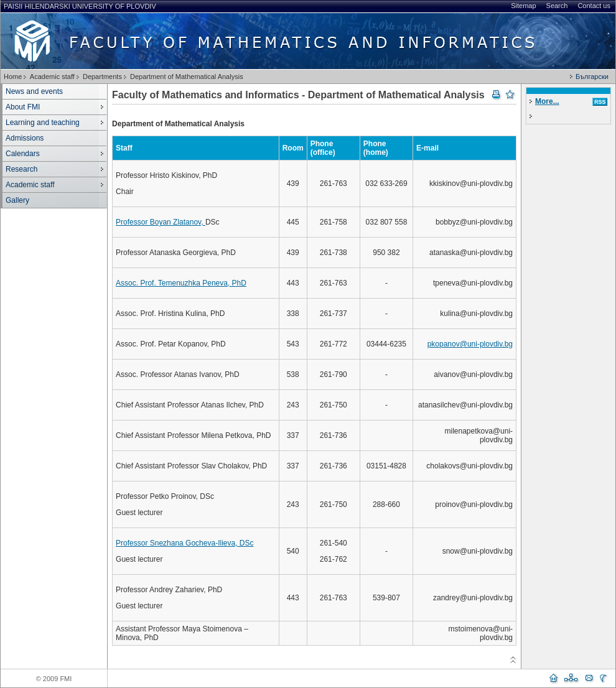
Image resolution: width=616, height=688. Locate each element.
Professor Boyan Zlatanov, (161, 222)
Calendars (23, 154)
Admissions (25, 138)
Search (557, 6)
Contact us (594, 6)
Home (13, 77)
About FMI (23, 107)
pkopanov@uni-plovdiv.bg (470, 344)
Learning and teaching (43, 123)
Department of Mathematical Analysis (187, 77)
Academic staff (52, 77)
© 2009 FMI (54, 679)
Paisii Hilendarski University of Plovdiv (80, 6)
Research (21, 169)
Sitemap (523, 6)
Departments (102, 77)
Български (592, 77)
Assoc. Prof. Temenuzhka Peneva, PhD (181, 283)
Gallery (17, 200)
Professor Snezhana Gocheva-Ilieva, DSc (184, 543)
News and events (34, 91)
